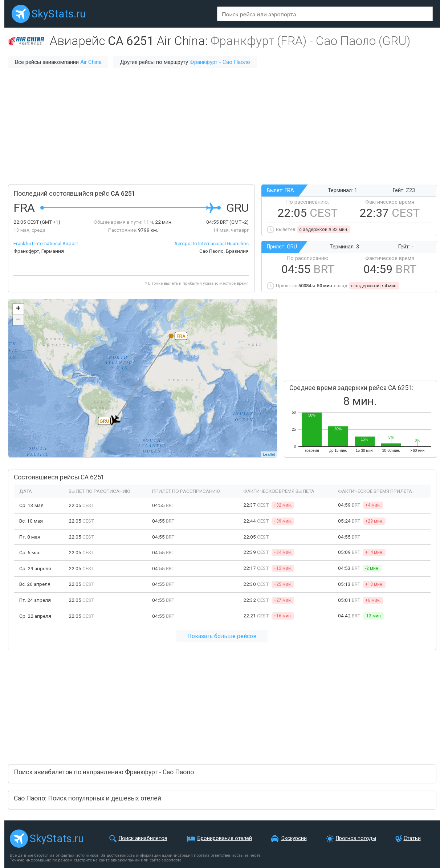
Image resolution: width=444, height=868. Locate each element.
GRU (104, 421)
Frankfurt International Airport (46, 243)
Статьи (412, 838)
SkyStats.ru (59, 14)
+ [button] (18, 309)
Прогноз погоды (356, 838)
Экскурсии (294, 838)
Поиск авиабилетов (143, 838)
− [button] (18, 320)
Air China (91, 62)
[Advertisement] (222, 126)
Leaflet (269, 454)
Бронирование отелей (225, 838)
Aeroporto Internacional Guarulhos (211, 243)
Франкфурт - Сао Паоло (220, 62)
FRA (181, 336)
